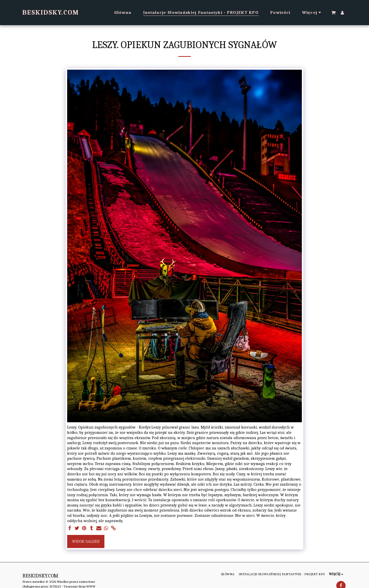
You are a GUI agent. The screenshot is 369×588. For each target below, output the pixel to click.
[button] (333, 13)
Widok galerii (86, 541)
